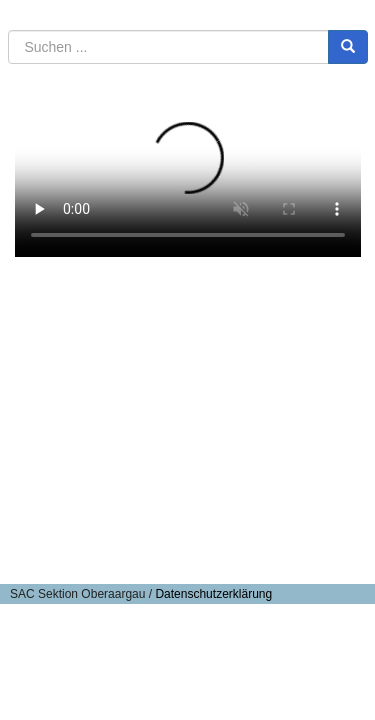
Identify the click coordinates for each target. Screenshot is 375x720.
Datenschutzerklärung (213, 594)
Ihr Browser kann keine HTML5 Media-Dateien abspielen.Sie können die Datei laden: (188, 170)
